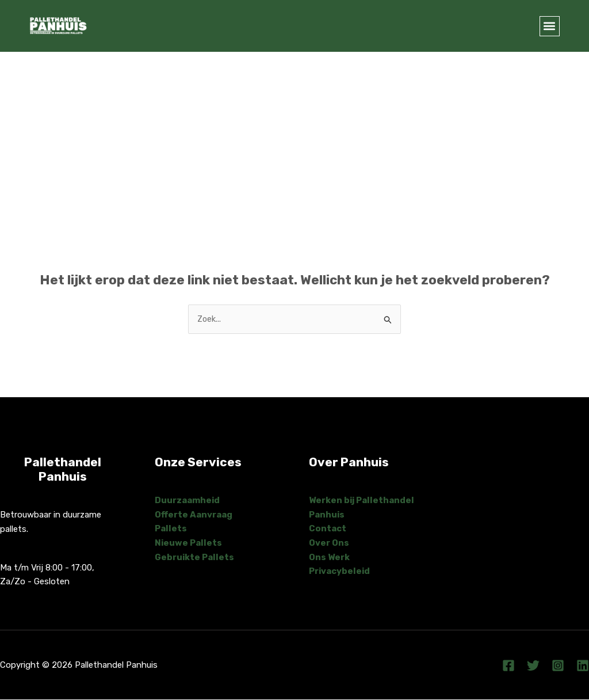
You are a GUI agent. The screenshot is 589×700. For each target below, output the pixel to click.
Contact (328, 529)
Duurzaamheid (188, 500)
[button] (550, 26)
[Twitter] (533, 666)
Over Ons (329, 543)
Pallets (171, 529)
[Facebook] (508, 666)
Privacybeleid (340, 572)
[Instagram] (558, 666)
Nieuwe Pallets (189, 543)
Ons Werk (329, 557)
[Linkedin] (583, 666)
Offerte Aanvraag (194, 515)
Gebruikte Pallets (195, 557)
